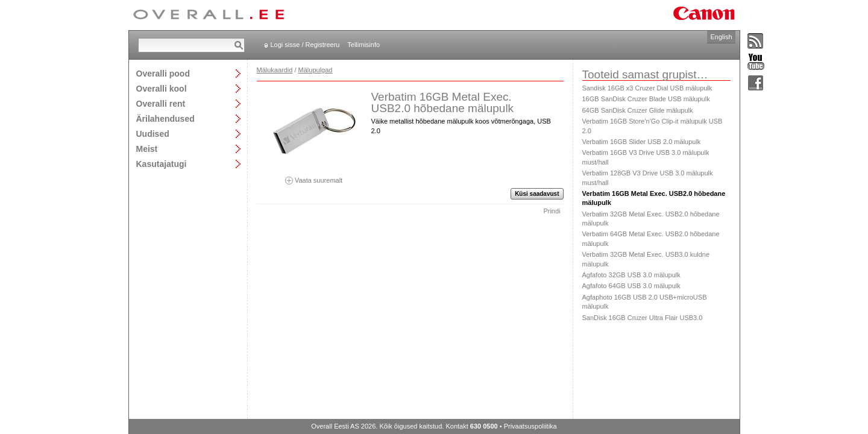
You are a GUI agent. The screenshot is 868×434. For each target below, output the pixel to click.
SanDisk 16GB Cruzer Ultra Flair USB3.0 (643, 318)
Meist (147, 149)
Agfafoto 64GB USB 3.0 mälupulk (631, 286)
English (721, 37)
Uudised (153, 134)
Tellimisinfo (363, 45)
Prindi (552, 211)
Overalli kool (162, 88)
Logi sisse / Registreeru (305, 45)
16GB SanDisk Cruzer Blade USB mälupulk (646, 99)
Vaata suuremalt (314, 176)
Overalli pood (163, 73)
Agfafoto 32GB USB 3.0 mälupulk (631, 275)
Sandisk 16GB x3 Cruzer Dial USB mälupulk (647, 88)
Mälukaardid (275, 70)
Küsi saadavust (537, 194)
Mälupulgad (316, 70)
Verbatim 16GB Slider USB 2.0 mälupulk (642, 142)
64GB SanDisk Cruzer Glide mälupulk (638, 110)
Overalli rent (161, 103)
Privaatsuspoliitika (530, 426)
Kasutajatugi (162, 164)
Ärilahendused (165, 118)
